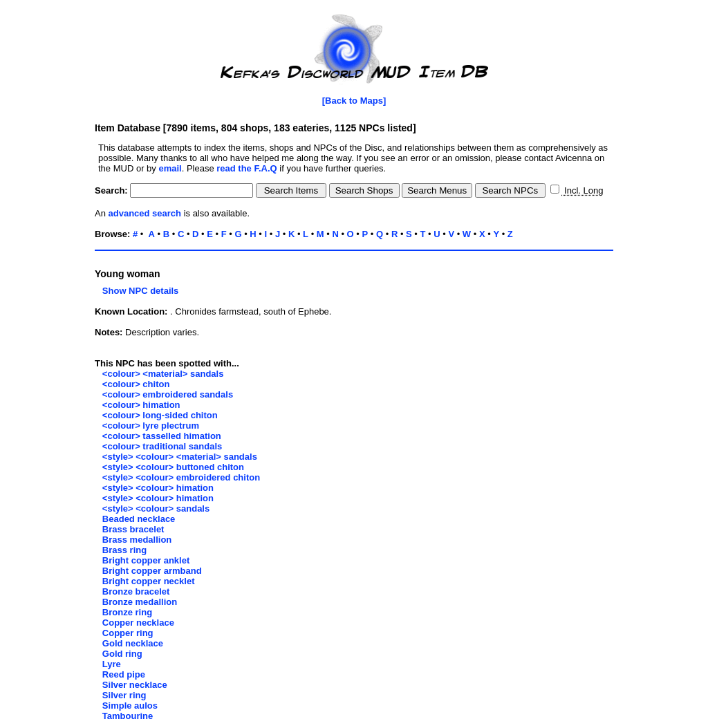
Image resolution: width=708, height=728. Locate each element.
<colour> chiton (136, 384)
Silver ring (124, 695)
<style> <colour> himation (158, 488)
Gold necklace (133, 643)
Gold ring (122, 654)
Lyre (112, 664)
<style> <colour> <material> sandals (180, 457)
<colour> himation (141, 405)
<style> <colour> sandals (156, 508)
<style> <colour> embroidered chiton (181, 477)
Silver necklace (135, 685)
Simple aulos (130, 706)
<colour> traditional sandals (162, 446)
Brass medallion (137, 540)
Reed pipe (124, 674)
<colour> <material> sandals (163, 374)
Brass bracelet (133, 529)
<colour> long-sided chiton (160, 415)
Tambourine (128, 716)
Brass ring (124, 550)
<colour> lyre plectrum (151, 426)
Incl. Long (582, 190)
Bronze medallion (140, 602)
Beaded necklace (139, 519)
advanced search (145, 213)
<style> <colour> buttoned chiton (173, 467)
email (170, 168)
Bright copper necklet (149, 581)
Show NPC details (137, 291)
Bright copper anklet (146, 560)
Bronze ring (127, 612)
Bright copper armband (152, 571)
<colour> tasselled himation (162, 436)
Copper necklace (138, 623)
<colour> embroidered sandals (168, 394)
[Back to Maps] (354, 101)
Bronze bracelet (136, 591)
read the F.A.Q (246, 168)
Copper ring (128, 633)
